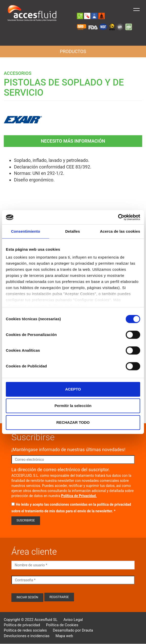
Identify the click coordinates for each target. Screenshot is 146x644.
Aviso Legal (73, 620)
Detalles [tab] (72, 231)
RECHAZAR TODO (73, 422)
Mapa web (64, 636)
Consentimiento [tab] (25, 231)
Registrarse (59, 597)
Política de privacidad (22, 625)
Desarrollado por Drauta (73, 630)
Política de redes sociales (25, 630)
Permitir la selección (73, 406)
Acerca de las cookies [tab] (120, 231)
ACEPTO (73, 389)
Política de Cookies (62, 625)
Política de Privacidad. (79, 496)
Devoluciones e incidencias (27, 636)
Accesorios (18, 73)
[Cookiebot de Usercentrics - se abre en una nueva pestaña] (118, 217)
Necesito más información (73, 141)
